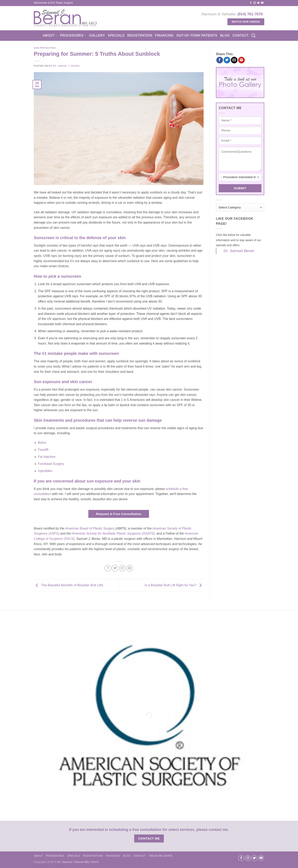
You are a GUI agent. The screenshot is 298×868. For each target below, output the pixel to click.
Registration (140, 35)
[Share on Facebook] (108, 568)
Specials (116, 35)
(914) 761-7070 (250, 14)
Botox (42, 443)
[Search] (253, 35)
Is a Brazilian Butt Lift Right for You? (174, 585)
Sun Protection (45, 48)
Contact (240, 35)
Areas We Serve (161, 856)
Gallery (97, 35)
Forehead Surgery (51, 464)
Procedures (73, 35)
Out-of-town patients (197, 35)
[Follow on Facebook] (251, 3)
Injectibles (45, 471)
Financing (164, 35)
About (50, 35)
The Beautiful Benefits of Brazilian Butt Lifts (68, 585)
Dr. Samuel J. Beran (66, 66)
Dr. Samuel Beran (239, 251)
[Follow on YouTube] (262, 3)
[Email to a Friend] (122, 568)
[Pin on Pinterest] (130, 568)
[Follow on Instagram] (255, 3)
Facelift (43, 450)
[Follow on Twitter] (258, 3)
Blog (225, 35)
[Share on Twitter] (115, 568)
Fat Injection (47, 457)
